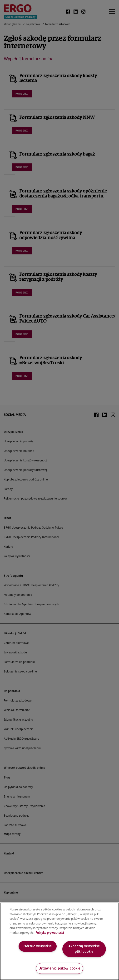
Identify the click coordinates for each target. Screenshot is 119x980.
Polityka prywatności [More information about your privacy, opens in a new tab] (50, 933)
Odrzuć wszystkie (38, 946)
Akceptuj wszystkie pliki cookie (84, 949)
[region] (59, 941)
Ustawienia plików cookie (59, 968)
